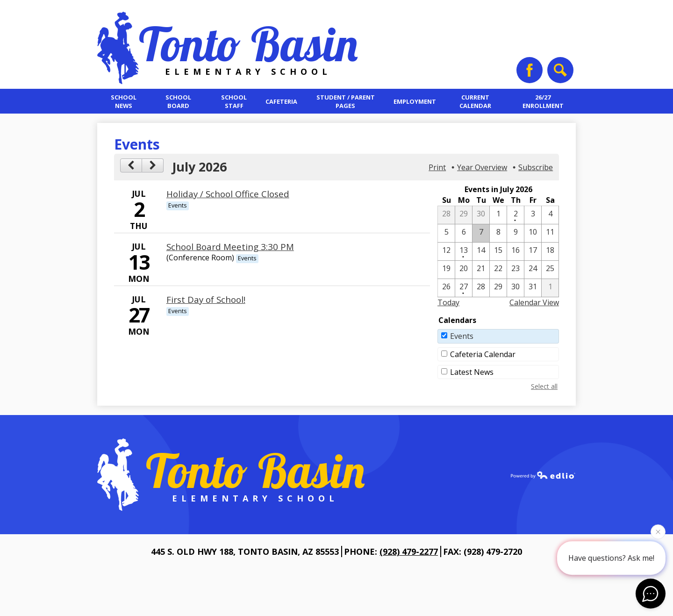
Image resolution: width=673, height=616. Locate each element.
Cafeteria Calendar (483, 354)
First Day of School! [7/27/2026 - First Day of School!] (206, 299)
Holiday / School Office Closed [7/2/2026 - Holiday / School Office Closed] (228, 194)
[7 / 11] (550, 233)
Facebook (530, 73)
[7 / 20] (464, 270)
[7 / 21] (481, 270)
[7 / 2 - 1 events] (515, 215)
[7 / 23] (515, 270)
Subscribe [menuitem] (536, 167)
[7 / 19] (446, 270)
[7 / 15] (498, 251)
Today (448, 302)
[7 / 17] (533, 251)
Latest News (472, 372)
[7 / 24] (533, 270)
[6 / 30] (481, 215)
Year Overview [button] (482, 167)
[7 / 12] (446, 251)
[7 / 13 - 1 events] (464, 251)
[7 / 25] (550, 270)
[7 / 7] (481, 233)
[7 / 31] (533, 288)
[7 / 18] (550, 251)
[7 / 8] (498, 233)
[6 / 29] (464, 215)
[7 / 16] (515, 251)
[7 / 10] (533, 233)
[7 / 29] (498, 288)
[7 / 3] (533, 215)
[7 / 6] (464, 233)
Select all (544, 386)
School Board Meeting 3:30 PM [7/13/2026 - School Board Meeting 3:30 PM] (230, 247)
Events (462, 336)
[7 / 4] (550, 215)
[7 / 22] (498, 270)
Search (559, 73)
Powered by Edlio (543, 475)
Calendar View (534, 302)
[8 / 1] (550, 288)
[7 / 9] (515, 233)
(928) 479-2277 (409, 552)
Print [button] (437, 167)
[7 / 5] (446, 233)
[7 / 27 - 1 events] (464, 288)
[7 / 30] (515, 288)
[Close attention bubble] (658, 531)
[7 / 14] (481, 251)
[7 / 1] (498, 215)
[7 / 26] (446, 288)
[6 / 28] (446, 215)
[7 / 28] (481, 288)
